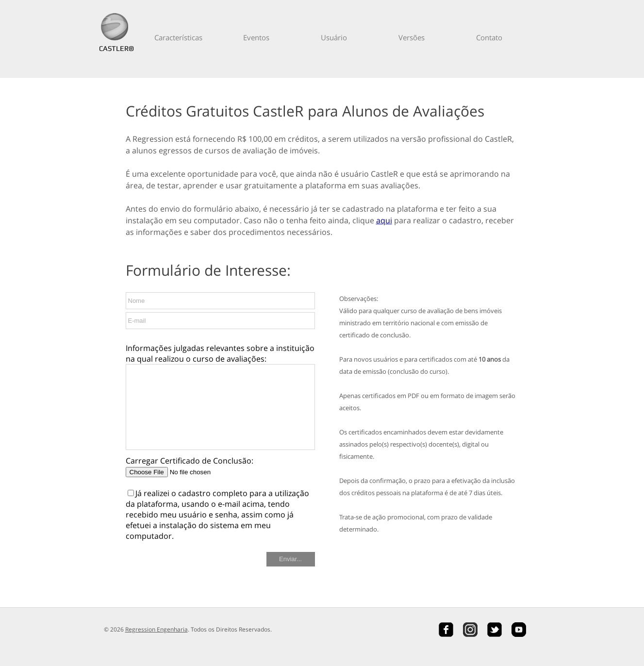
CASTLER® (115, 48)
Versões (412, 37)
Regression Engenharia (157, 629)
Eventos (256, 37)
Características (178, 37)
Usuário (334, 37)
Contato (489, 37)
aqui (384, 220)
